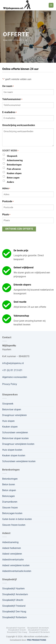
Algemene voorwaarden (15, 377)
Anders (10, 182)
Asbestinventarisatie (13, 560)
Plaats (6, 215)
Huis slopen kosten (12, 450)
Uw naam (8, 86)
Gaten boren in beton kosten (17, 519)
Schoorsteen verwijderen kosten (19, 461)
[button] (51, 5)
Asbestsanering (15, 160)
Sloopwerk (12, 156)
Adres (6, 189)
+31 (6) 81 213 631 (12, 370)
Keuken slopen (14, 173)
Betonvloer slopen (12, 409)
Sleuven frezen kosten (14, 525)
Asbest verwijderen (12, 554)
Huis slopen (8, 421)
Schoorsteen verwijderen (15, 432)
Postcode (8, 202)
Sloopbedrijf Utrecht (13, 600)
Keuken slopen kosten (14, 455)
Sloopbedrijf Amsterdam (15, 594)
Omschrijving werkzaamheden (19, 125)
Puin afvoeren (14, 169)
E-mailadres (9, 112)
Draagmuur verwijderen (14, 415)
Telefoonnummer (12, 99)
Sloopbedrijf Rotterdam (14, 617)
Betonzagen (9, 496)
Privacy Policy (10, 384)
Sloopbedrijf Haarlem (13, 589)
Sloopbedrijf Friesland (14, 606)
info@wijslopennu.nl (13, 363)
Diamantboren (10, 502)
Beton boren (9, 484)
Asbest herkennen (12, 548)
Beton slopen (9, 490)
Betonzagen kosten (12, 513)
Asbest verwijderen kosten (16, 565)
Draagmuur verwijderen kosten (18, 444)
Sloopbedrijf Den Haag (14, 612)
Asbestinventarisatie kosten (17, 571)
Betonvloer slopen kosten (15, 438)
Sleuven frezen (10, 508)
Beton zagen (13, 178)
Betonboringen (14, 165)
